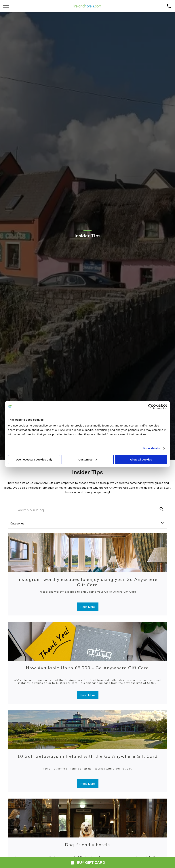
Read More (88, 607)
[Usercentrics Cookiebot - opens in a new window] (151, 406)
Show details (152, 448)
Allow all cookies (141, 459)
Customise (88, 459)
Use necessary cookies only (34, 459)
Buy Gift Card (87, 862)
